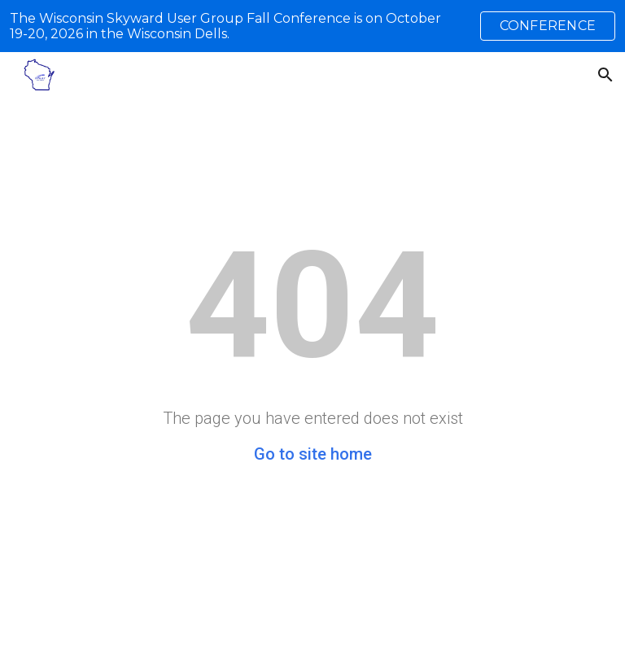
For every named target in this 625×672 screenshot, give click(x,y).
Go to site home (313, 454)
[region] (312, 26)
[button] (605, 75)
